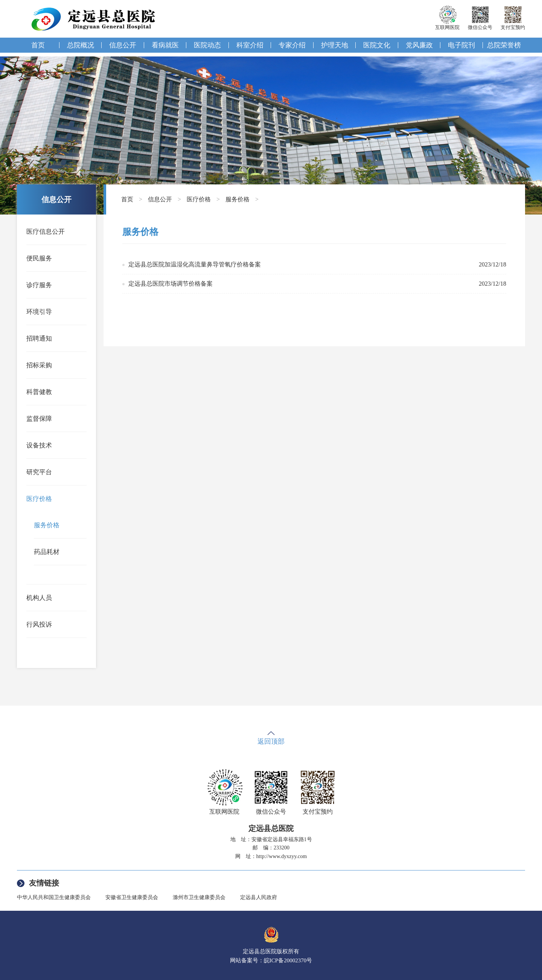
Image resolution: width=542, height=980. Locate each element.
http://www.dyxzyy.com (282, 856)
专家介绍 (292, 45)
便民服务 (39, 258)
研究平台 (39, 472)
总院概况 (81, 45)
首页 (38, 45)
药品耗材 (47, 552)
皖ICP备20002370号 (288, 960)
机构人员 (39, 598)
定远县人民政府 (259, 897)
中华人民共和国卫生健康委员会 (54, 897)
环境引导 (39, 312)
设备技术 (39, 445)
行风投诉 (39, 625)
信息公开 (123, 45)
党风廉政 (419, 45)
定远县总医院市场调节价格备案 (171, 284)
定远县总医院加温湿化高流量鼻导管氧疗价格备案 (195, 264)
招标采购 (39, 365)
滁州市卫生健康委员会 (199, 897)
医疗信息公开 (46, 232)
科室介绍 (250, 45)
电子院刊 (461, 45)
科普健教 (39, 392)
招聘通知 (39, 339)
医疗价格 (39, 499)
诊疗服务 (39, 285)
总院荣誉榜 (504, 45)
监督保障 (39, 419)
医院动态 (207, 45)
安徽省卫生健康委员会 (132, 897)
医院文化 (377, 45)
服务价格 (47, 525)
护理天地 (335, 45)
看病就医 (165, 45)
